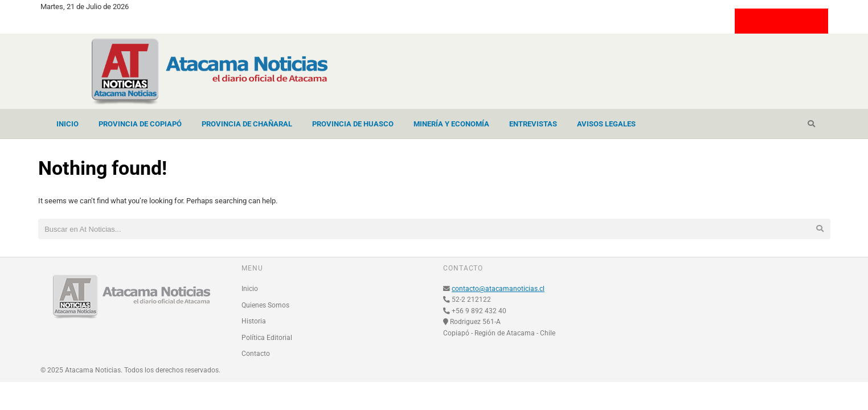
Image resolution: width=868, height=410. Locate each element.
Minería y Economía (451, 124)
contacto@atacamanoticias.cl (498, 289)
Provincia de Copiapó (140, 124)
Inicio (67, 124)
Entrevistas (533, 124)
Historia (254, 321)
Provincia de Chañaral (247, 124)
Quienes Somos (265, 305)
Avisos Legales (606, 124)
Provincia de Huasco (353, 124)
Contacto (256, 354)
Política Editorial (267, 338)
